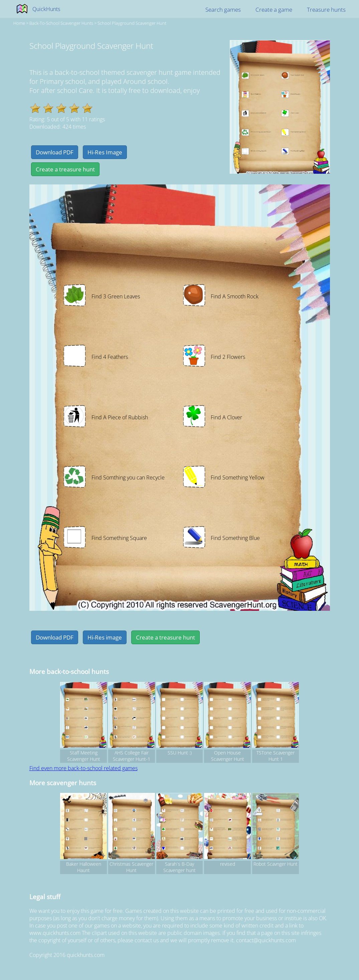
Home (19, 23)
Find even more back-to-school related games (83, 768)
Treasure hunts (326, 10)
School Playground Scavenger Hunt (132, 23)
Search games (223, 10)
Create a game (274, 10)
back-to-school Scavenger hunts (61, 23)
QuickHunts (46, 9)
